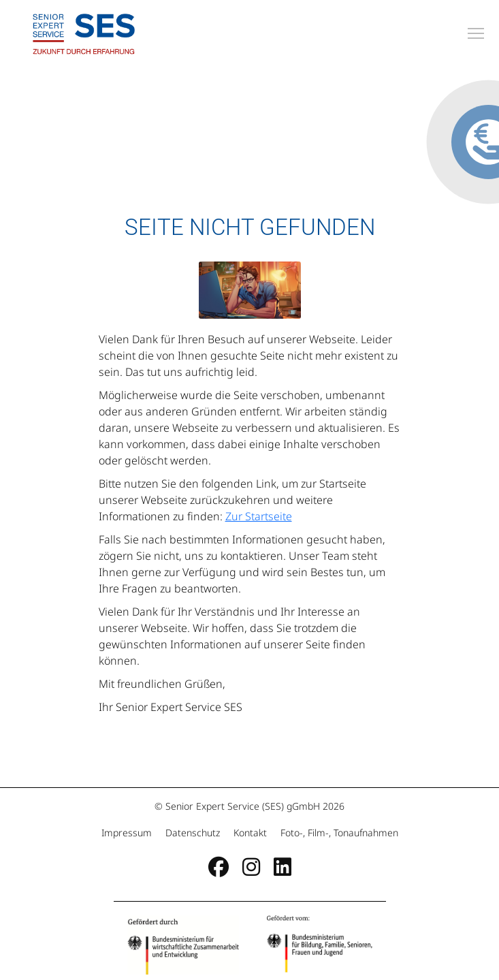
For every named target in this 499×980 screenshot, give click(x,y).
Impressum (128, 833)
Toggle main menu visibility (477, 31)
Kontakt (250, 833)
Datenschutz (193, 833)
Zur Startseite (259, 516)
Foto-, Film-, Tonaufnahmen (338, 833)
